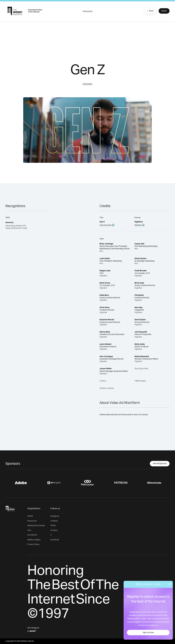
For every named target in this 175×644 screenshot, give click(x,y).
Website (138, 225)
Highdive (87, 84)
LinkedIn (54, 521)
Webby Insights (34, 540)
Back (150, 11)
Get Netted (32, 535)
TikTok (53, 526)
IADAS (30, 516)
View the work (105, 225)
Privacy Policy (33, 544)
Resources (32, 521)
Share (164, 11)
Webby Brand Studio (36, 526)
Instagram (55, 516)
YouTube (54, 530)
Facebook (55, 540)
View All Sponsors (160, 464)
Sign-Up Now (148, 633)
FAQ (29, 530)
